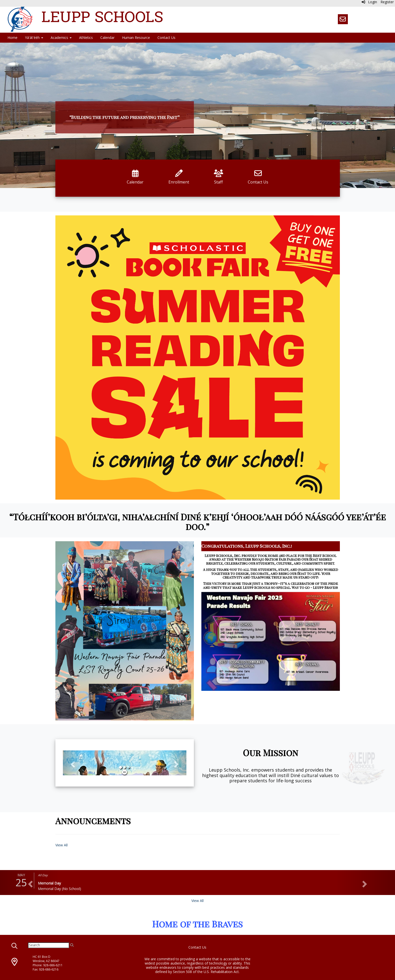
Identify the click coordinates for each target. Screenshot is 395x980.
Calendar (107, 38)
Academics (61, 38)
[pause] (125, 772)
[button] (72, 763)
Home (12, 38)
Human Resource (136, 38)
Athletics (86, 38)
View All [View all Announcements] (62, 845)
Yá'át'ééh (34, 38)
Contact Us (166, 38)
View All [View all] (197, 901)
